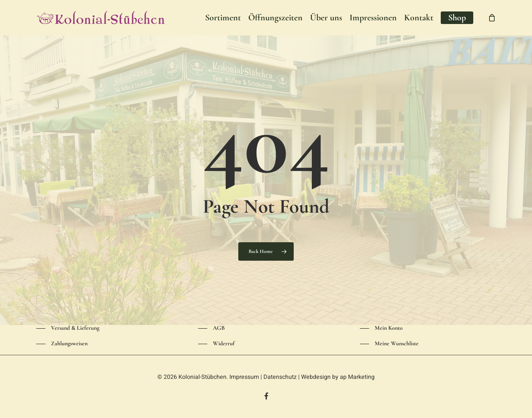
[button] (68, 328)
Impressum (244, 377)
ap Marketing (357, 377)
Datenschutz (280, 377)
